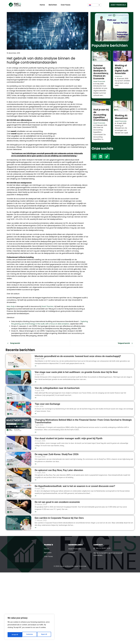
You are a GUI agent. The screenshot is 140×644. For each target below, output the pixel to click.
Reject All (30, 635)
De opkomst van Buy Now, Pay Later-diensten (59, 470)
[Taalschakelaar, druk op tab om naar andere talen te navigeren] (94, 5)
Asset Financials (99, 81)
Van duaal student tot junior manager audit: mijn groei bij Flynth (69, 438)
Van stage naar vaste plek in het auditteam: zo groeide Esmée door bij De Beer (76, 372)
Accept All (44, 635)
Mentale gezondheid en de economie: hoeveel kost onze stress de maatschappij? (78, 356)
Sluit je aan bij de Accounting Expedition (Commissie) (101, 115)
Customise (15, 635)
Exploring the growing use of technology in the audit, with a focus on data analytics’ (50, 323)
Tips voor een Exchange (47, 404)
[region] (29, 628)
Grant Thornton (47, 306)
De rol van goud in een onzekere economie (57, 502)
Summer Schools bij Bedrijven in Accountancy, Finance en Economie (101, 72)
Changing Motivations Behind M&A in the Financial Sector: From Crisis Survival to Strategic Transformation (83, 421)
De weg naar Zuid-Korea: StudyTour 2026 (57, 454)
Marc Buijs (11, 306)
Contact (72, 553)
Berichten (53, 5)
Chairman (119, 76)
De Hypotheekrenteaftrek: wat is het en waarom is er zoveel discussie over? (75, 486)
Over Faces (66, 5)
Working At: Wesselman (121, 117)
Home (42, 5)
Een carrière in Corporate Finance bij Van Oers (60, 518)
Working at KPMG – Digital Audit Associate (122, 69)
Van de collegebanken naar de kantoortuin (57, 388)
